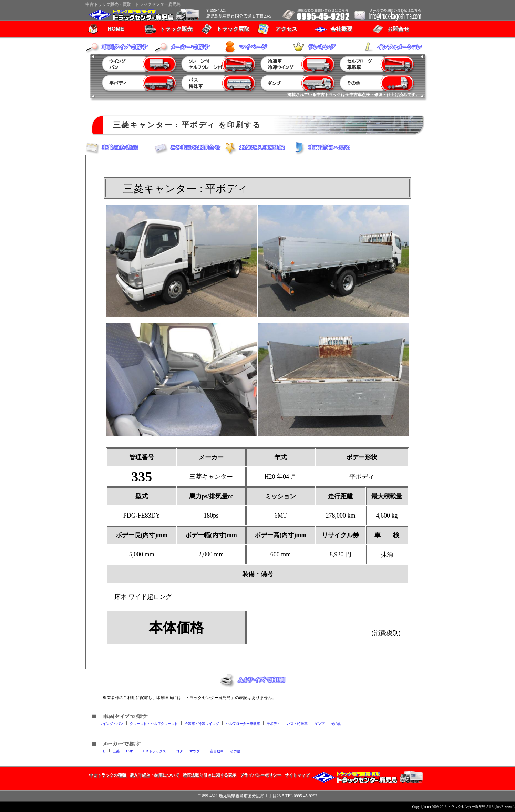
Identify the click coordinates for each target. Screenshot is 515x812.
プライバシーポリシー (260, 775)
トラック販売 (176, 29)
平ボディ (274, 723)
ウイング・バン (111, 723)
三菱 (116, 751)
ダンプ (319, 723)
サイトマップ (297, 775)
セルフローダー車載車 (243, 723)
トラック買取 (233, 29)
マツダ (195, 751)
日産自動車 (215, 751)
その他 (336, 723)
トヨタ (178, 751)
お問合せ (398, 29)
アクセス (286, 29)
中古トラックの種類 (107, 775)
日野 (103, 751)
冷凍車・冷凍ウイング (202, 723)
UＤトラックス (154, 751)
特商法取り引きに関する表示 (209, 775)
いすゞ (131, 751)
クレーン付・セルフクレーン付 (154, 723)
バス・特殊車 (297, 723)
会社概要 (341, 29)
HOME (116, 29)
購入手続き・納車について (154, 775)
